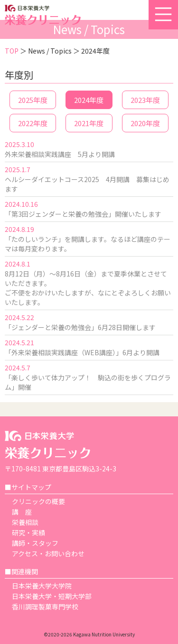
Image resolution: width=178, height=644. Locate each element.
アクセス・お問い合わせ (48, 553)
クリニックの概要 (38, 501)
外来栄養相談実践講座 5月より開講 (60, 154)
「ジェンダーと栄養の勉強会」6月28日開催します (80, 327)
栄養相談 (25, 522)
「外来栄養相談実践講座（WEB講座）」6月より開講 (82, 352)
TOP (12, 51)
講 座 (22, 512)
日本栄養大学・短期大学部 (52, 596)
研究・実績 (28, 533)
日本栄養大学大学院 (42, 586)
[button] (163, 15)
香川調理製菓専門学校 (45, 607)
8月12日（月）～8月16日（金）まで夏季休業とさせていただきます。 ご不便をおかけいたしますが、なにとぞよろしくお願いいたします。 (88, 288)
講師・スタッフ (35, 543)
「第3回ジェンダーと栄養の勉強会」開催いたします (83, 214)
